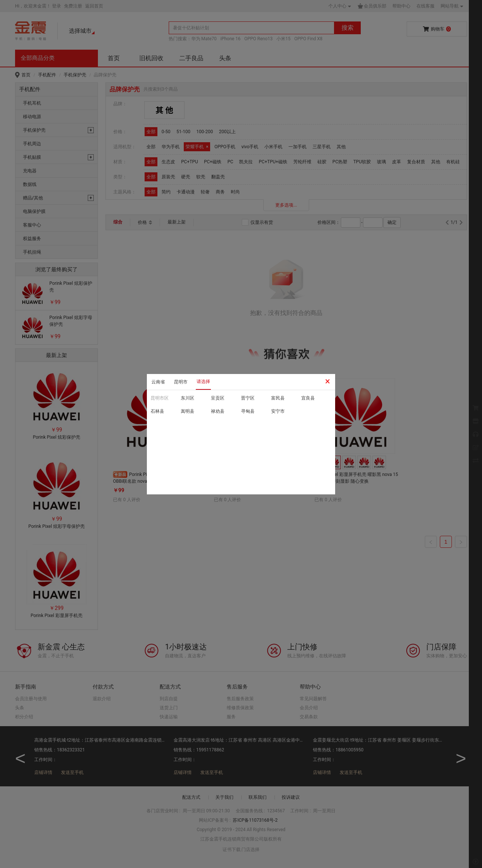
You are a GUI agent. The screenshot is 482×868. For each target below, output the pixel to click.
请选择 (203, 382)
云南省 (158, 382)
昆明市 (181, 382)
